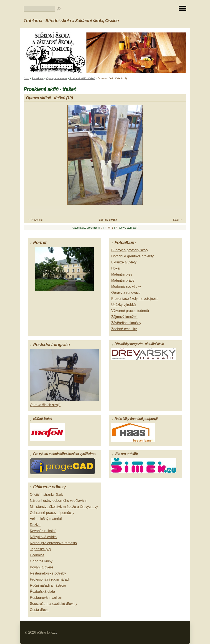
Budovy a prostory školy (130, 250)
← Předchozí (35, 220)
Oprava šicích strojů (45, 405)
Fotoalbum (38, 78)
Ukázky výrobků (124, 305)
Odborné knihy (41, 561)
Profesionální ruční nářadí (50, 579)
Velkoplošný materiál (46, 519)
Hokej (116, 268)
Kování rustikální (43, 531)
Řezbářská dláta (43, 592)
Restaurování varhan (46, 598)
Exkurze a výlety (124, 262)
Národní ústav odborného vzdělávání (58, 501)
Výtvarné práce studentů (130, 311)
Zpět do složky (108, 220)
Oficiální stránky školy (47, 495)
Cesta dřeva (39, 610)
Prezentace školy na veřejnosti (135, 299)
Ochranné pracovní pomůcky (52, 513)
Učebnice (37, 555)
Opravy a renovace (57, 78)
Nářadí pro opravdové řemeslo (53, 543)
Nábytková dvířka (43, 537)
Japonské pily (40, 549)
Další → (178, 220)
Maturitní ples (122, 274)
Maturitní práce (123, 280)
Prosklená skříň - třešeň (82, 78)
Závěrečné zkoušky (126, 323)
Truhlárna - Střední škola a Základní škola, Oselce (71, 20)
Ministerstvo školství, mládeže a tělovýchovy (64, 507)
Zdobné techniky (124, 329)
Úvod (26, 78)
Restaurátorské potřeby (48, 573)
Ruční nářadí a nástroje (48, 585)
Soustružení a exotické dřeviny (54, 604)
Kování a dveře (42, 567)
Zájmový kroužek (124, 317)
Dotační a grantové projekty (133, 256)
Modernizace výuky (126, 286)
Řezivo (35, 525)
